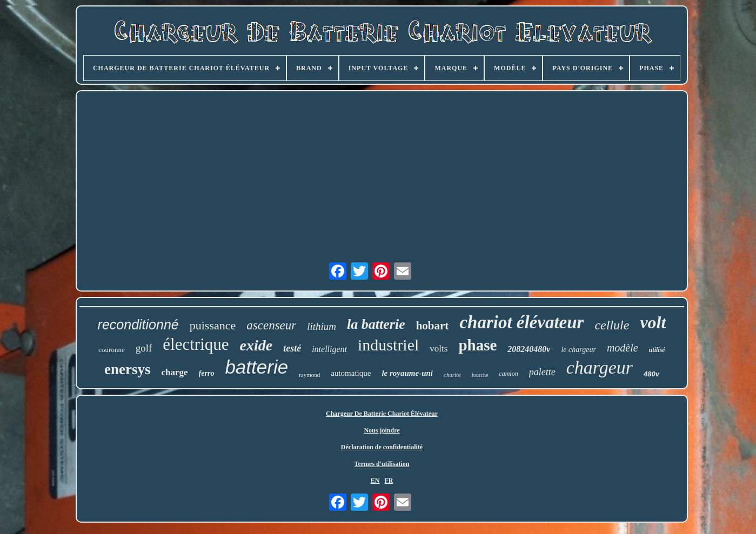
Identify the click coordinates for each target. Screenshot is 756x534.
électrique (196, 344)
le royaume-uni (407, 373)
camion (508, 374)
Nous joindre (382, 430)
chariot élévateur (521, 322)
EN (375, 481)
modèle (623, 348)
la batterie (376, 324)
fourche (480, 375)
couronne (111, 350)
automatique (351, 373)
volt (653, 322)
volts (439, 349)
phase (477, 345)
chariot (452, 375)
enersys (127, 369)
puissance (213, 325)
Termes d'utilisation (382, 464)
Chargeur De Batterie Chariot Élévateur (382, 414)
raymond (309, 375)
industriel (388, 345)
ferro (207, 373)
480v (651, 374)
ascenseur (271, 325)
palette (542, 372)
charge (175, 372)
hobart (433, 326)
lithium (322, 326)
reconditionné (138, 325)
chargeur (600, 367)
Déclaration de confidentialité (382, 447)
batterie (256, 367)
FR (389, 481)
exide (256, 345)
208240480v (529, 349)
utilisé (657, 350)
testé (292, 348)
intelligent (329, 349)
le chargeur (578, 350)
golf (144, 348)
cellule (612, 325)
